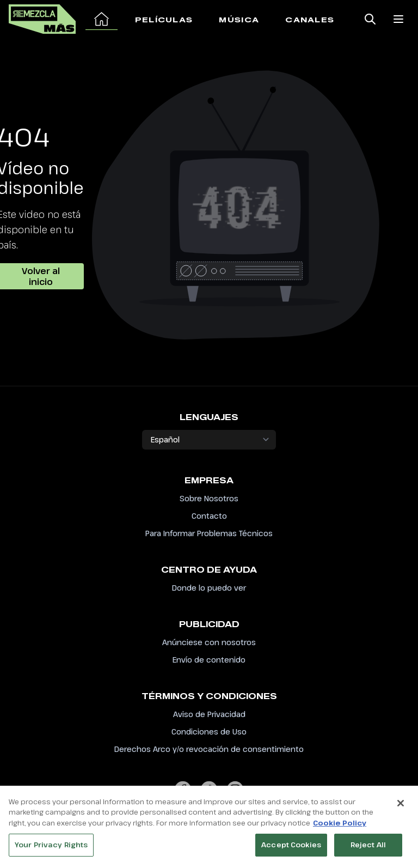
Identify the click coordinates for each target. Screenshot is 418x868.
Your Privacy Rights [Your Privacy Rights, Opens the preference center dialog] (51, 851)
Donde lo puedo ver (209, 588)
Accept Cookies (291, 851)
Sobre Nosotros (209, 498)
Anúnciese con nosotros (209, 642)
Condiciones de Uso (209, 732)
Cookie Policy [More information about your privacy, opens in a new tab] (340, 828)
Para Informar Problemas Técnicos (209, 533)
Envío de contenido (209, 660)
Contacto (209, 516)
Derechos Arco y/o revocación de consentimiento (209, 749)
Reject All (368, 851)
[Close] (401, 809)
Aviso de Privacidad (209, 714)
